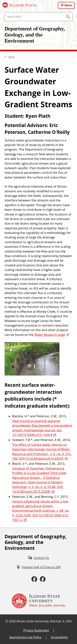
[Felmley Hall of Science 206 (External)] (38, 567)
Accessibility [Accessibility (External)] (59, 637)
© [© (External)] (7, 621)
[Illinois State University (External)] (20, 5)
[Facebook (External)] (34, 579)
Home (12, 57)
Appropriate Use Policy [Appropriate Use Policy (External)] (25, 637)
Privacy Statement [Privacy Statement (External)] (36, 630)
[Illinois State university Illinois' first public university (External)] (38, 601)
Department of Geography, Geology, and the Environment (35, 35)
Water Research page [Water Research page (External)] (50, 335)
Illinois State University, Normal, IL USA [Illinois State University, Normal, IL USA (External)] (44, 621)
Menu (68, 5)
